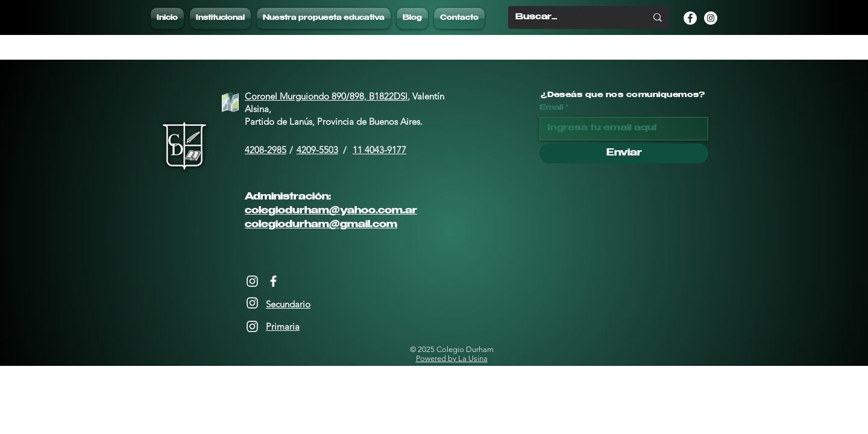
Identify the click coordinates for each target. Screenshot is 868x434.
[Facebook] (273, 281)
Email (551, 108)
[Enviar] (624, 153)
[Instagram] (252, 281)
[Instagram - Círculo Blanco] (711, 18)
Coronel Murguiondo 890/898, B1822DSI (326, 96)
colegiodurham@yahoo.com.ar (331, 211)
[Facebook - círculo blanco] (690, 18)
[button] (324, 18)
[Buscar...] (572, 17)
